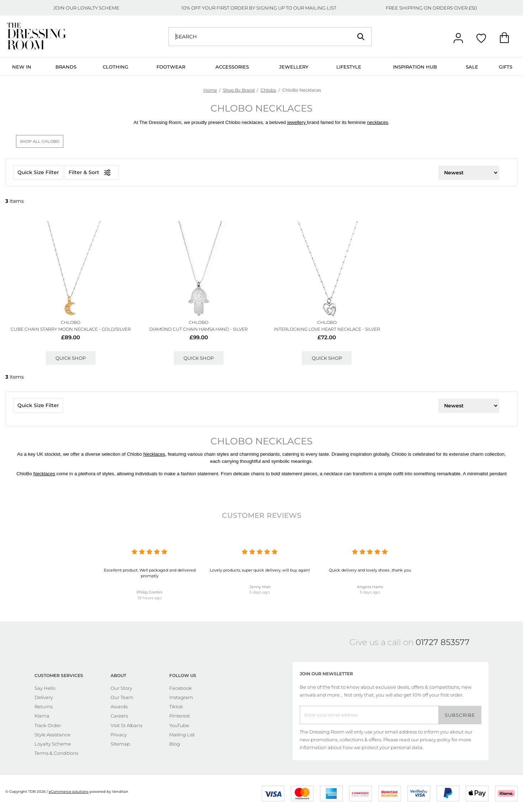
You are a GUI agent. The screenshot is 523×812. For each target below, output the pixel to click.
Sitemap (120, 744)
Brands (66, 67)
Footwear (171, 67)
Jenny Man (260, 587)
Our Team (122, 697)
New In (22, 67)
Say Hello (45, 688)
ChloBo (71, 322)
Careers (119, 716)
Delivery (44, 697)
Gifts (506, 67)
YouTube (179, 725)
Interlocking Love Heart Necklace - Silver (327, 329)
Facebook (181, 688)
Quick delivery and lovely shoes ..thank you (370, 570)
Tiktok (176, 707)
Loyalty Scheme (53, 744)
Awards (119, 707)
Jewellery (294, 67)
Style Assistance (52, 735)
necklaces (377, 122)
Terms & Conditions (56, 753)
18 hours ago (150, 598)
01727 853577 (443, 642)
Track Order (48, 725)
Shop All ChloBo (40, 141)
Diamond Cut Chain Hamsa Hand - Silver (199, 329)
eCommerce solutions (69, 792)
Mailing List (182, 735)
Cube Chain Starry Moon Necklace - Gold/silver (71, 329)
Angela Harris (370, 587)
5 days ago (260, 592)
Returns (44, 707)
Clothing (116, 67)
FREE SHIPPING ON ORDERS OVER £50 (431, 8)
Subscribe (460, 715)
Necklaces (154, 454)
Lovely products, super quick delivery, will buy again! (260, 570)
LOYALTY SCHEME (98, 8)
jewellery (297, 122)
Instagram (181, 697)
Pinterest (180, 716)
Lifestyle (349, 67)
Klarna (42, 716)
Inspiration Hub (415, 67)
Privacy (119, 735)
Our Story (121, 688)
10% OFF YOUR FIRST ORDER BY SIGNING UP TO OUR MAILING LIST (259, 8)
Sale (472, 67)
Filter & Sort (92, 172)
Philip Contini (150, 592)
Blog (175, 744)
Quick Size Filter (38, 172)
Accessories (232, 67)
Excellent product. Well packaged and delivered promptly (150, 573)
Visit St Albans (126, 725)
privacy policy (435, 740)
